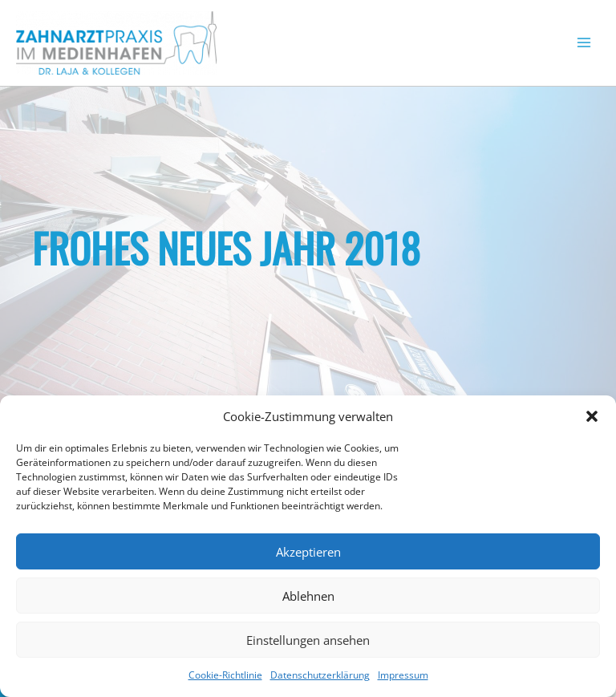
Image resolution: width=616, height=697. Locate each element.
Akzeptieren (308, 552)
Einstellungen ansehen (308, 640)
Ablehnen (308, 596)
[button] (592, 416)
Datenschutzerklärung (320, 675)
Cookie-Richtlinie (225, 675)
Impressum (403, 675)
